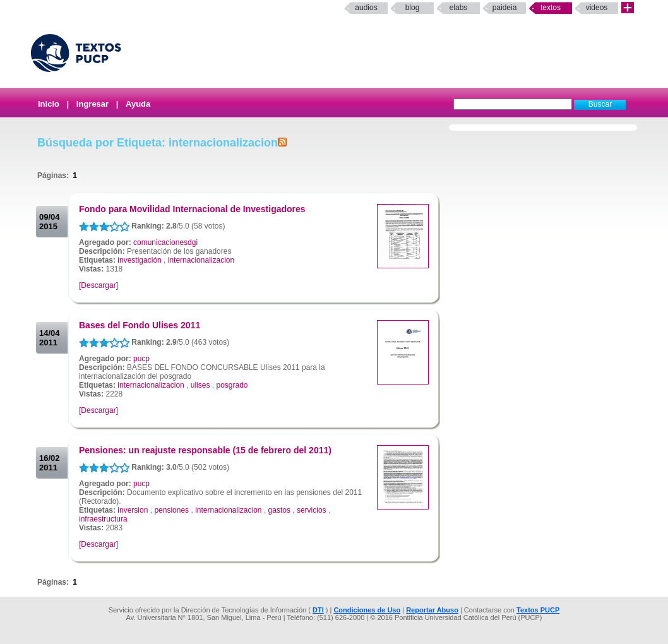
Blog (413, 8)
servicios (312, 510)
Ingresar (92, 104)
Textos (551, 8)
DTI (318, 610)
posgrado (232, 385)
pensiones (171, 510)
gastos (279, 510)
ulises (200, 385)
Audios (366, 8)
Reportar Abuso (432, 610)
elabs (459, 8)
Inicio (49, 104)
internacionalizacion (201, 260)
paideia (505, 8)
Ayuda (138, 104)
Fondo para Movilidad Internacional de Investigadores (192, 209)
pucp (141, 359)
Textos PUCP (538, 610)
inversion (133, 510)
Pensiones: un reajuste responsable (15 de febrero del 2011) (205, 450)
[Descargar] (98, 285)
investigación (139, 260)
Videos (597, 8)
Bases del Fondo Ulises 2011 (140, 325)
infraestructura (103, 519)
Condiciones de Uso (367, 610)
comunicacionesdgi (165, 242)
